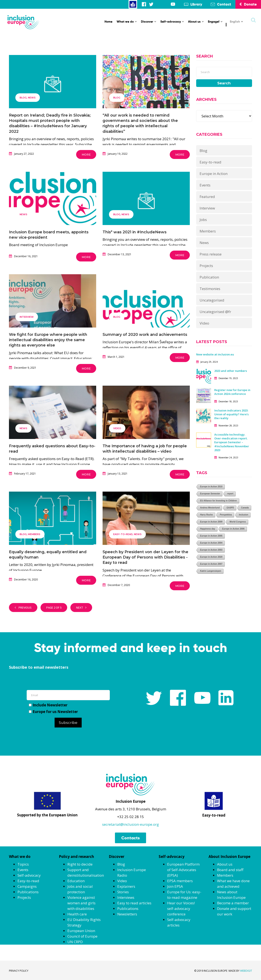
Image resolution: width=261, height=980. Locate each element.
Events (205, 185)
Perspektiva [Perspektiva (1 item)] (226, 515)
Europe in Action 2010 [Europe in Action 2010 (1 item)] (211, 487)
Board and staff (230, 870)
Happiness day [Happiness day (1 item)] (208, 529)
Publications (28, 892)
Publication (209, 277)
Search (224, 83)
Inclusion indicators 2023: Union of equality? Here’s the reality (231, 414)
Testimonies (210, 289)
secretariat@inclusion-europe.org (130, 824)
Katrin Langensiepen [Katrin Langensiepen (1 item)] (211, 571)
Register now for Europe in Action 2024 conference (232, 392)
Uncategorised (212, 300)
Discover (149, 22)
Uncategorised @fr (215, 312)
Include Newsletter (48, 705)
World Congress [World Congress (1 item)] (238, 522)
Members (34, 534)
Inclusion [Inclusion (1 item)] (244, 515)
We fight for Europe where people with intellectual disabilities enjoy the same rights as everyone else (48, 340)
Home (108, 22)
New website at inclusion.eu (215, 354)
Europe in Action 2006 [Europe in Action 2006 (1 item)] (233, 529)
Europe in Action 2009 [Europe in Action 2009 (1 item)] (211, 522)
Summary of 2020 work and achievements (145, 335)
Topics (23, 864)
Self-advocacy (172, 22)
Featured (207, 197)
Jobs (203, 220)
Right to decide (80, 864)
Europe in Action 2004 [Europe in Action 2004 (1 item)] (211, 543)
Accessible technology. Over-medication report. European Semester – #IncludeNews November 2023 (232, 442)
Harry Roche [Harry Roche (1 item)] (207, 515)
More (86, 154)
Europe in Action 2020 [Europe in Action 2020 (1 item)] (211, 557)
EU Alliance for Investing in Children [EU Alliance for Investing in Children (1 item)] (219, 501)
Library (196, 4)
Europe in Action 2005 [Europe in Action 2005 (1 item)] (211, 536)
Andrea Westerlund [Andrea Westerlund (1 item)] (210, 508)
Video (117, 428)
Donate (248, 4)
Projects (206, 266)
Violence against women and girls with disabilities (81, 903)
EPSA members (180, 881)
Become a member (233, 903)
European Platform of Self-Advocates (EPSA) (183, 870)
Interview (27, 317)
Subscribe (68, 723)
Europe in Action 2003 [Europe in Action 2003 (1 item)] (211, 550)
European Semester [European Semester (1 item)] (210, 494)
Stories (123, 892)
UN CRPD (75, 942)
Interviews (126, 897)
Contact (224, 4)
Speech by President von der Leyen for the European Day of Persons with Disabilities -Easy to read (145, 557)
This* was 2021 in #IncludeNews (135, 232)
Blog (23, 98)
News (32, 98)
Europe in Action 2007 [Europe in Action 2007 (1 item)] (211, 564)
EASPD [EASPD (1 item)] (230, 508)
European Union (81, 931)
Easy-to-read (123, 534)
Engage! (215, 22)
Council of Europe (82, 936)
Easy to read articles (134, 903)
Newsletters (127, 914)
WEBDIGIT (246, 971)
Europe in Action (214, 174)
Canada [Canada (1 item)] (245, 508)
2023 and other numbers (231, 371)
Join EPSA (175, 886)
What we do (127, 22)
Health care (77, 914)
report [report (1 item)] (230, 494)
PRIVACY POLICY (19, 971)
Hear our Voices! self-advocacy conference (181, 909)
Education (76, 881)
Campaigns (27, 886)
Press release (211, 254)
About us (196, 22)
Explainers (126, 886)
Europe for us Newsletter (53, 712)
